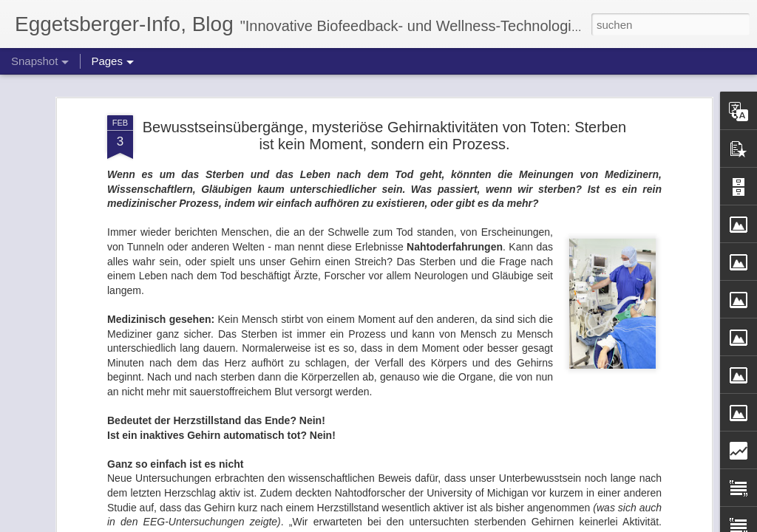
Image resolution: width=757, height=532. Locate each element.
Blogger (432, 524)
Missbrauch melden (485, 524)
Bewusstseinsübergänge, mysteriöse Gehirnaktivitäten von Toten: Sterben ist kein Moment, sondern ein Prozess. (384, 84)
